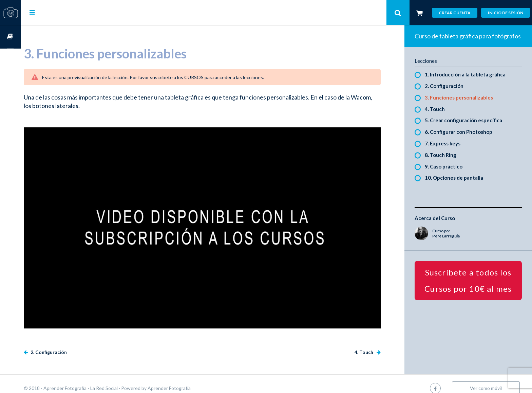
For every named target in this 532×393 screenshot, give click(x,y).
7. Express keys (448, 152)
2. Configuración (69, 343)
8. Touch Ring (446, 163)
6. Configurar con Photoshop (464, 140)
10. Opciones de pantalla (459, 186)
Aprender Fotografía (190, 379)
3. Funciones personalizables (464, 106)
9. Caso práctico (449, 175)
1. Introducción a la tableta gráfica (470, 83)
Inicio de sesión (506, 13)
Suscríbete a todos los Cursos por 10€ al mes (471, 289)
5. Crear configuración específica (469, 129)
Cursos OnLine (11, 37)
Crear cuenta (455, 13)
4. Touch (369, 343)
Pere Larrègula (451, 244)
